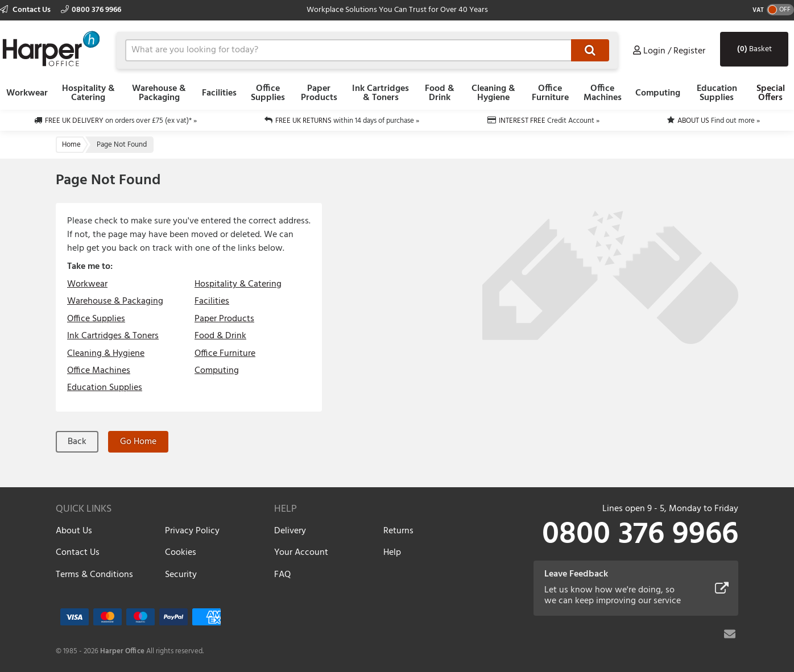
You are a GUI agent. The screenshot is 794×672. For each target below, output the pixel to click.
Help (392, 553)
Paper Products (319, 93)
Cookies (181, 553)
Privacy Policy (192, 531)
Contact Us (26, 10)
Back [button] (77, 442)
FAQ (282, 575)
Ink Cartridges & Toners (381, 93)
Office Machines (603, 93)
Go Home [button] (138, 442)
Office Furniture (550, 93)
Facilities (219, 93)
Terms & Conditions (94, 575)
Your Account (301, 553)
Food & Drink (440, 93)
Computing (658, 93)
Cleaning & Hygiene (493, 93)
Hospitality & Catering (88, 93)
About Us (74, 531)
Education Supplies (717, 93)
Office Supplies (268, 93)
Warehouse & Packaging (159, 93)
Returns (398, 531)
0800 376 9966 (91, 10)
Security (181, 575)
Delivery (290, 531)
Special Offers (771, 93)
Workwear (27, 93)
